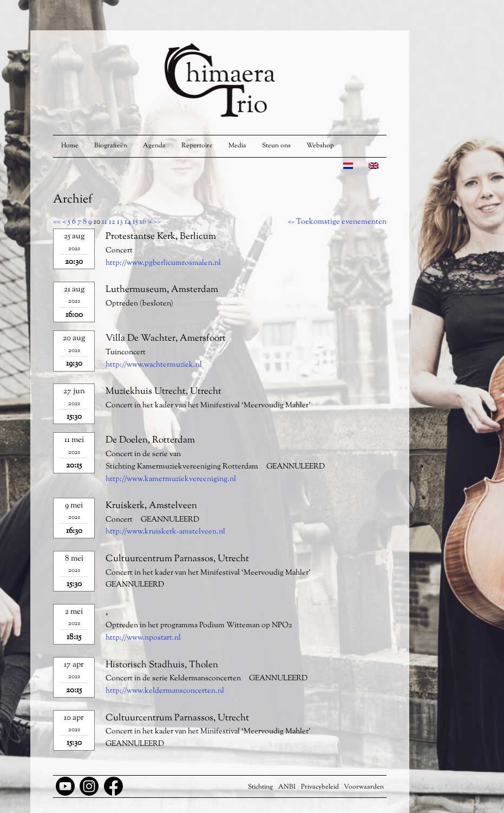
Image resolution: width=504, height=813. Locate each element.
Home (70, 146)
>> (157, 222)
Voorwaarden (364, 787)
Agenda (154, 146)
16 (143, 222)
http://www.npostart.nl (143, 638)
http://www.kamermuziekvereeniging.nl (171, 479)
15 (135, 222)
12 (112, 222)
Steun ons (276, 146)
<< (57, 222)
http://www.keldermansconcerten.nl (165, 691)
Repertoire (197, 146)
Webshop (320, 146)
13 (120, 222)
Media (237, 146)
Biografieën (111, 146)
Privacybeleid (320, 787)
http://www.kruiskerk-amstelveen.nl (165, 532)
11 (104, 222)
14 (128, 222)
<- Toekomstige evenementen (337, 222)
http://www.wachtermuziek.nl (154, 365)
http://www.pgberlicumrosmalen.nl (163, 263)
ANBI (287, 787)
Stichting (260, 787)
